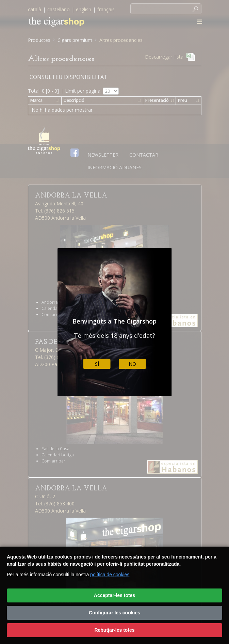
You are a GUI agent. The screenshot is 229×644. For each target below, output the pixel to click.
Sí (97, 364)
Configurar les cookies (114, 613)
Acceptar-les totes (114, 595)
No (132, 364)
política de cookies (110, 575)
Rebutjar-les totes (114, 630)
